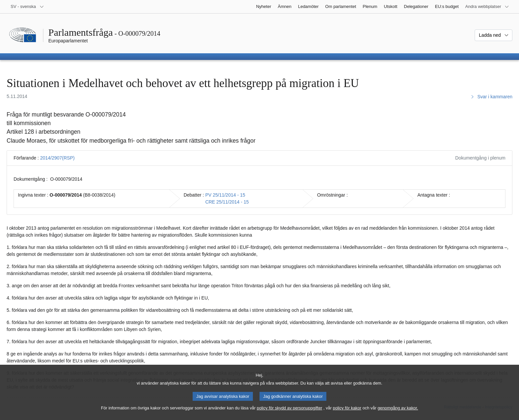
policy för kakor (347, 414)
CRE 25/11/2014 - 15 (227, 202)
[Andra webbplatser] (487, 7)
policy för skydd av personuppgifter (290, 414)
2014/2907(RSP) (57, 158)
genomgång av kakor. (398, 414)
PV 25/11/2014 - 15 (225, 195)
